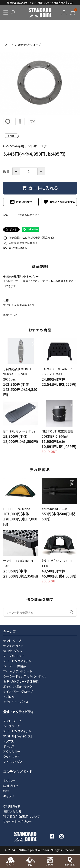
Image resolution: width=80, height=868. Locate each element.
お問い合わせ (21, 202)
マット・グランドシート (18, 671)
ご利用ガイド (12, 806)
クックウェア (12, 757)
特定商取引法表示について (22, 816)
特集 (6, 791)
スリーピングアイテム (17, 661)
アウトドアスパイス (16, 702)
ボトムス (9, 746)
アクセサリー (12, 751)
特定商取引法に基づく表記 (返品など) (29, 237)
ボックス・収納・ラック (18, 686)
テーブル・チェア (14, 656)
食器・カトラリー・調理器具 (21, 681)
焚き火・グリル (13, 651)
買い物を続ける (15, 248)
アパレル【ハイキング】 (18, 736)
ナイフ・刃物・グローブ (18, 692)
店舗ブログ (11, 786)
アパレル (9, 697)
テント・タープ (12, 641)
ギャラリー (10, 796)
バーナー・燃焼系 (15, 666)
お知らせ (9, 781)
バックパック (11, 726)
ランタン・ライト (13, 646)
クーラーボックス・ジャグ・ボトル (25, 676)
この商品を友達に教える (20, 243)
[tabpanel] (40, 83)
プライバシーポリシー (18, 821)
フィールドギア (13, 762)
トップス (9, 741)
